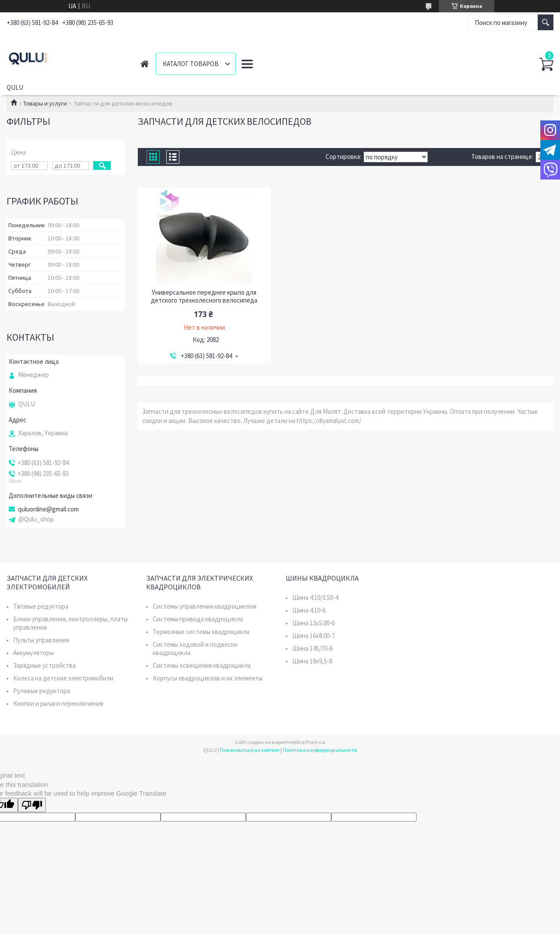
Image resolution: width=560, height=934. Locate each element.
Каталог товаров (191, 64)
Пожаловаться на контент (250, 750)
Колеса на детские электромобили (63, 678)
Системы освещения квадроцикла (202, 665)
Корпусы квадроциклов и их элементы (208, 678)
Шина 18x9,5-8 (312, 661)
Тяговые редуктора (41, 606)
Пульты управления (41, 640)
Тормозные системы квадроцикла (201, 632)
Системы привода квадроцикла (198, 619)
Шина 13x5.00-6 (313, 623)
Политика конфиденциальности (320, 750)
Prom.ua (315, 742)
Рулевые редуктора (42, 691)
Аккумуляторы (33, 653)
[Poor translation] (32, 805)
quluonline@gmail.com (48, 509)
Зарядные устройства (44, 665)
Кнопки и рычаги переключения (58, 703)
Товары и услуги (45, 103)
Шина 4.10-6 (309, 610)
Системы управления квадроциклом (205, 606)
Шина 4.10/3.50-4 (315, 597)
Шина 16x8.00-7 (313, 636)
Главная (145, 64)
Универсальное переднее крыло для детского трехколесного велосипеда (204, 296)
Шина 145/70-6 (312, 648)
